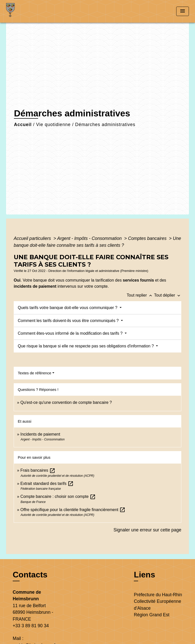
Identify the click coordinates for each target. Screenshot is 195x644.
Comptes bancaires (148, 238)
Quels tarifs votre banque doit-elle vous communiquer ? (68, 308)
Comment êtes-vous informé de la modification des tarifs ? (71, 333)
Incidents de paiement (40, 434)
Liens (144, 575)
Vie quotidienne (53, 125)
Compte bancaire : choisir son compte (58, 496)
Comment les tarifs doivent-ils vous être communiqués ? (69, 321)
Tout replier (140, 295)
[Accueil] (25, 11)
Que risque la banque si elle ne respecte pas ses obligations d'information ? (86, 346)
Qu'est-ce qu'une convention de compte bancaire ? (66, 402)
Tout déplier (168, 295)
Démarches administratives (105, 125)
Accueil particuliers (33, 238)
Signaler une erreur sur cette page (147, 530)
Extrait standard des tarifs (47, 484)
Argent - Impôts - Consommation (90, 238)
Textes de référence (35, 373)
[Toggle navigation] (183, 11)
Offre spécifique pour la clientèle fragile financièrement (73, 510)
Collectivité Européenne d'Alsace (157, 605)
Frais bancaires (38, 470)
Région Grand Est (152, 615)
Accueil (23, 125)
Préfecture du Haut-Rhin (158, 595)
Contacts (30, 575)
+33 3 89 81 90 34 (31, 626)
